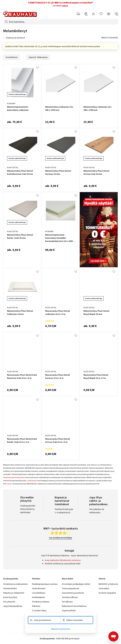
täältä (65, 6)
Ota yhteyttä (9, 602)
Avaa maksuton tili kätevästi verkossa (63, 560)
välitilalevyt (32, 481)
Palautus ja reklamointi (14, 593)
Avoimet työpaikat (107, 593)
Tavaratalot (104, 588)
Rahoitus (36, 606)
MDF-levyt (7, 484)
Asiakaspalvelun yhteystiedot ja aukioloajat (28, 509)
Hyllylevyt (7, 477)
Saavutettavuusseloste (73, 593)
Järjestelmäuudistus (13, 606)
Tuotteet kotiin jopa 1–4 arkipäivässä (64, 511)
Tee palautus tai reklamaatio (97, 511)
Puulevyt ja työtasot (15, 38)
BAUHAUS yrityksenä (108, 584)
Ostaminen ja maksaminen (15, 584)
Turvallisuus (67, 602)
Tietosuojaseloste (71, 588)
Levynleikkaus (39, 593)
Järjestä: (38, 57)
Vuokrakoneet (39, 588)
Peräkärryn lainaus (41, 602)
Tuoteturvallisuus (70, 597)
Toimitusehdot (10, 588)
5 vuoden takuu (39, 610)
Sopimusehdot (69, 610)
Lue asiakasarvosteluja (60, 538)
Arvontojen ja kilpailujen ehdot (76, 584)
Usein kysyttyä (10, 597)
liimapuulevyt (19, 477)
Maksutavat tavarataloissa (74, 606)
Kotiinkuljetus (39, 597)
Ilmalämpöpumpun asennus (45, 584)
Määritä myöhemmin (60, 629)
